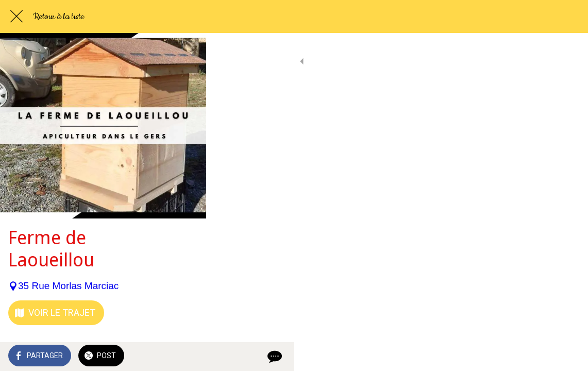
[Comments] (567, 357)
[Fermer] (16, 16)
